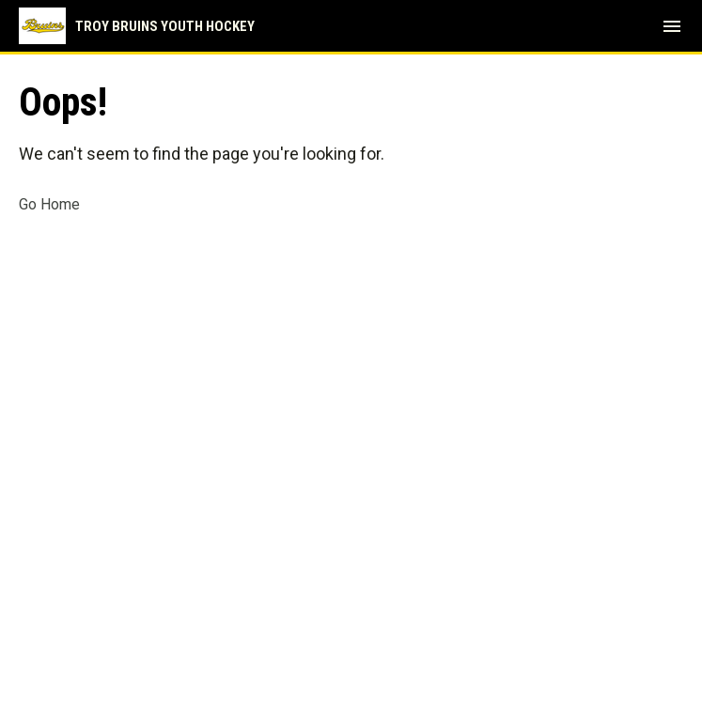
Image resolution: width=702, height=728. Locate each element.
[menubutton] (672, 26)
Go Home (49, 204)
